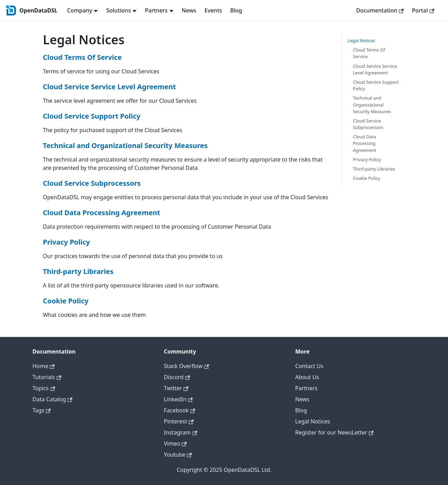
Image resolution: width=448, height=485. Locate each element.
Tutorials (47, 377)
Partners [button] (156, 10)
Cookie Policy (66, 301)
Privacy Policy (66, 242)
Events (213, 10)
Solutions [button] (118, 10)
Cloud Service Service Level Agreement (109, 87)
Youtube (178, 455)
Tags (41, 410)
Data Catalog (52, 399)
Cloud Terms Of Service (82, 57)
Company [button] (80, 10)
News (189, 10)
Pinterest (179, 421)
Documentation (380, 10)
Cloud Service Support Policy (92, 116)
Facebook (179, 410)
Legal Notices (361, 40)
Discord (177, 377)
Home (44, 366)
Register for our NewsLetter (334, 432)
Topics (44, 388)
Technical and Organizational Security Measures (125, 145)
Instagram (180, 432)
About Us (307, 377)
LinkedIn (178, 399)
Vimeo (175, 443)
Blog (236, 10)
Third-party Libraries (78, 271)
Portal (423, 10)
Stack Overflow (186, 366)
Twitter (176, 388)
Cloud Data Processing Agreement (101, 213)
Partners (306, 388)
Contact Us (309, 366)
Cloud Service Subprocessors (92, 183)
